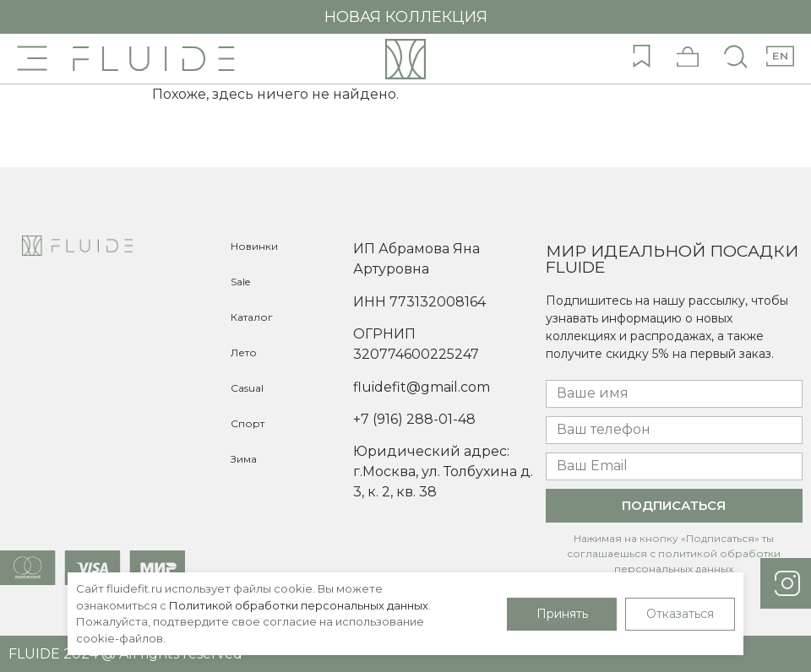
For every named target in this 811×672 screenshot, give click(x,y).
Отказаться (680, 614)
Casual (247, 388)
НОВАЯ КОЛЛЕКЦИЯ (406, 17)
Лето (244, 352)
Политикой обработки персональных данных (299, 605)
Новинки (254, 246)
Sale (240, 282)
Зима (244, 459)
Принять (562, 614)
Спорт (248, 423)
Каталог (252, 317)
